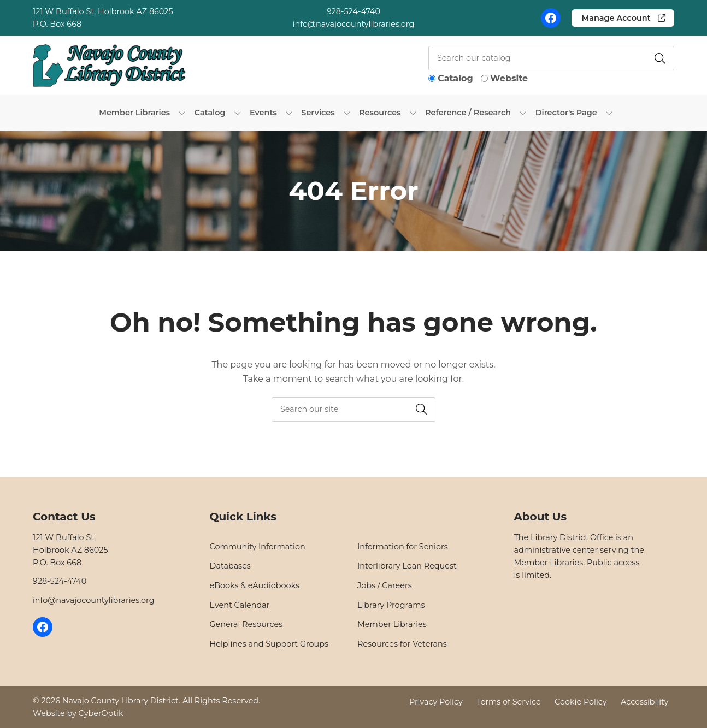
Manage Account (616, 18)
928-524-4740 (353, 11)
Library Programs (391, 605)
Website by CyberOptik (78, 713)
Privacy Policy (436, 701)
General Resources (246, 624)
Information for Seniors (403, 547)
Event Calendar (240, 605)
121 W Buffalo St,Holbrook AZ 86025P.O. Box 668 (70, 550)
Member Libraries (392, 624)
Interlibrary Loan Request (407, 566)
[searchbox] (353, 409)
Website (509, 78)
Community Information (258, 547)
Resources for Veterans (402, 644)
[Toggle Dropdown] (182, 113)
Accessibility (644, 701)
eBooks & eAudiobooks (255, 585)
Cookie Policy (581, 701)
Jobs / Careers (385, 585)
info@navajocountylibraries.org (354, 24)
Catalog (455, 78)
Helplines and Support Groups (269, 644)
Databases (230, 566)
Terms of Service (508, 701)
